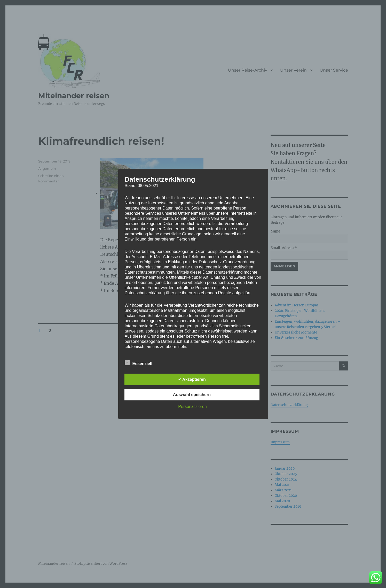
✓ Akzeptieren (192, 379)
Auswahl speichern (192, 394)
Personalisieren (192, 406)
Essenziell (139, 362)
